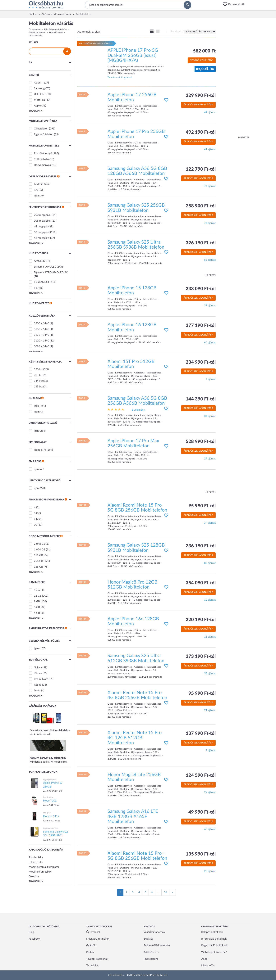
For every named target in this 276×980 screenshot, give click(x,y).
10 (35, 525)
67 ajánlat (210, 113)
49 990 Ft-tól (202, 812)
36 (165, 892)
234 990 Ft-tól (201, 362)
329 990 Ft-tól (201, 96)
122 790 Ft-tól (201, 169)
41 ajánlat (210, 149)
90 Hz (37, 375)
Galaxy (38, 668)
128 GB (38, 567)
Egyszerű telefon (44, 134)
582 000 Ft (204, 51)
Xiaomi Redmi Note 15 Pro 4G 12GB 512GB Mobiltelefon (135, 738)
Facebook (34, 939)
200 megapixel (42, 215)
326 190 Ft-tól (201, 243)
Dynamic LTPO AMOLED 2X (51, 273)
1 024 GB (40, 550)
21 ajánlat (210, 710)
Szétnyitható (41, 159)
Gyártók (91, 946)
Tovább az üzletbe (202, 60)
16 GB (38, 590)
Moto (37, 691)
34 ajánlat (210, 416)
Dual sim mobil (36, 36)
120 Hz (38, 369)
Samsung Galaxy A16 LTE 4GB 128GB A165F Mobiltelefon (133, 817)
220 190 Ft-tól (201, 620)
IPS (36, 288)
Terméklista (93, 966)
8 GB (37, 602)
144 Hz (38, 381)
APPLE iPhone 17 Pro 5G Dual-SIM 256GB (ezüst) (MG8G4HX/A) (133, 55)
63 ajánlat (210, 260)
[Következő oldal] (172, 892)
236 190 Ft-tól (201, 546)
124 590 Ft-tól (201, 775)
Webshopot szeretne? (214, 952)
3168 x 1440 (41, 329)
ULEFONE (40, 94)
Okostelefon (35, 29)
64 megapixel (42, 227)
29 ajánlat (210, 459)
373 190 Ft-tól (201, 657)
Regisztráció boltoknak (214, 946)
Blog (31, 932)
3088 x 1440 (41, 346)
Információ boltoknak (214, 939)
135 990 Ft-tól (201, 854)
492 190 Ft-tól (201, 132)
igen (36, 431)
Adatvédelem (151, 952)
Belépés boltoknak (212, 932)
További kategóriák (97, 959)
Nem (37, 412)
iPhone (38, 673)
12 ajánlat (210, 600)
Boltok (90, 952)
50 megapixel (42, 232)
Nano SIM (40, 450)
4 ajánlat (211, 379)
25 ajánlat (210, 871)
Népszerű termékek (98, 939)
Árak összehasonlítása (198, 105)
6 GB (37, 607)
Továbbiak (36, 111)
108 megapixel (42, 221)
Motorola (39, 100)
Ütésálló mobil (56, 32)
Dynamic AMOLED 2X (47, 267)
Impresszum (151, 959)
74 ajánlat (210, 186)
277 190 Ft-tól (201, 326)
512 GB (38, 555)
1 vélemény (138, 410)
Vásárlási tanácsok (154, 932)
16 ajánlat (210, 637)
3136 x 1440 (41, 335)
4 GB (37, 613)
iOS (36, 190)
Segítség (149, 939)
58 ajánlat (210, 674)
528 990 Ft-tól (201, 442)
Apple (37, 106)
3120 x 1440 (41, 341)
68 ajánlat (210, 829)
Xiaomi (38, 83)
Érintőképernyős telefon (56, 29)
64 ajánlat (210, 343)
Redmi (38, 685)
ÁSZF (204, 959)
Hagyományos (42, 165)
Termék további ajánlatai (120, 77)
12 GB (38, 596)
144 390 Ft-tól (201, 399)
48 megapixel (42, 238)
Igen (36, 406)
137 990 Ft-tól (201, 734)
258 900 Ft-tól (201, 206)
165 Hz (38, 387)
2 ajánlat (211, 751)
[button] (235, 4)
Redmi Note (41, 679)
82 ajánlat (210, 563)
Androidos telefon (37, 32)
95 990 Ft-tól (202, 506)
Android (39, 184)
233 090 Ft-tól (201, 289)
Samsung (39, 88)
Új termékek (93, 932)
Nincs (37, 196)
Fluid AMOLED (43, 282)
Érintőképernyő (43, 154)
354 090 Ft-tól (201, 583)
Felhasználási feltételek (157, 946)
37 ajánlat (210, 306)
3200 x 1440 (41, 323)
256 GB (38, 561)
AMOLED (40, 261)
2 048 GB (40, 544)
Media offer (208, 966)
